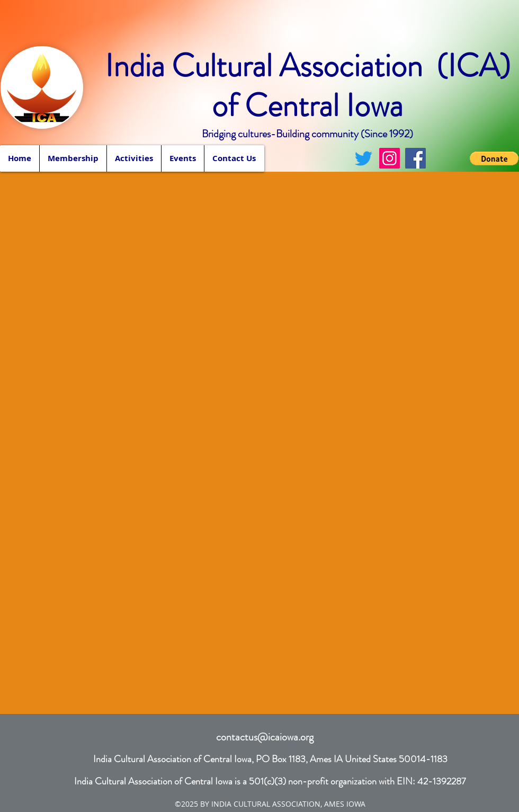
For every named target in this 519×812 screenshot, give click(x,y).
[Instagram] (390, 158)
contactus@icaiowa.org (265, 737)
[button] (134, 158)
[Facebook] (415, 158)
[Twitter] (364, 158)
